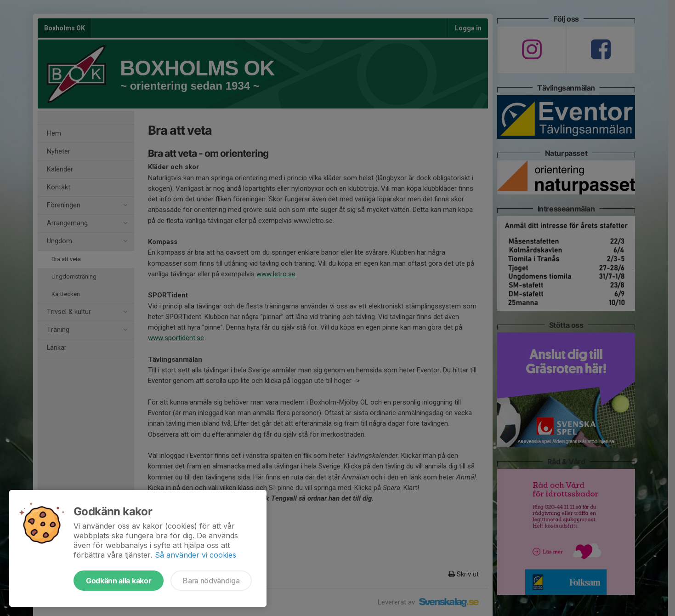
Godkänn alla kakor (119, 581)
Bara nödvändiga (211, 581)
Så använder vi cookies (196, 555)
